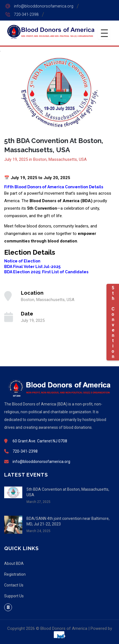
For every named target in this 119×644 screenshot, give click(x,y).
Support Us (14, 596)
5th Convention (113, 322)
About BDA (14, 563)
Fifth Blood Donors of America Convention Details (54, 187)
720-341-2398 (26, 14)
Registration (15, 574)
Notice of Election (22, 261)
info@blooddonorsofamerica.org (44, 6)
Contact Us (14, 585)
